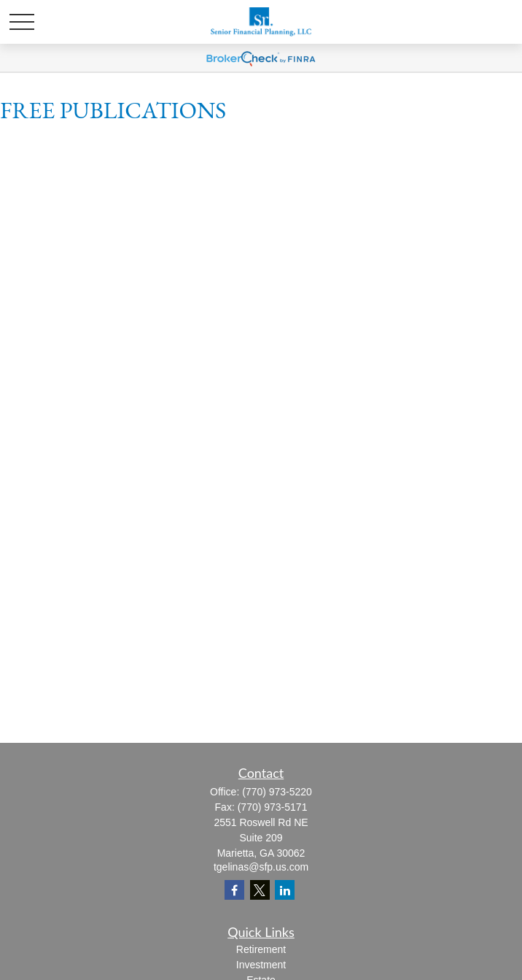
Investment (261, 965)
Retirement (261, 949)
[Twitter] (260, 890)
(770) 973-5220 (277, 792)
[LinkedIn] (285, 890)
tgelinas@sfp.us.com (261, 867)
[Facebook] (234, 890)
